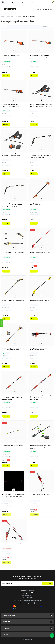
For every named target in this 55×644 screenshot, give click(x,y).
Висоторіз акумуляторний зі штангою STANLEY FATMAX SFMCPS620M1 (40, 301)
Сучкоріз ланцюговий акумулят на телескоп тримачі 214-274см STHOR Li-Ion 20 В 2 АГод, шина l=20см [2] (13, 205)
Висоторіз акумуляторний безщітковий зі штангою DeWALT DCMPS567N (13, 253)
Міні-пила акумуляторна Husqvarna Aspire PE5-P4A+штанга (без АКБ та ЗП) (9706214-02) (41, 106)
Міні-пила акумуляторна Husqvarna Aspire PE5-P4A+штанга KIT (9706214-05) (13, 155)
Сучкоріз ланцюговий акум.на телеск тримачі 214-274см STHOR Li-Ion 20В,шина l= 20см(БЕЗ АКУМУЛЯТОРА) (41, 156)
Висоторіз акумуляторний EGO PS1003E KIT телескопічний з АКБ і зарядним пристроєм (41, 447)
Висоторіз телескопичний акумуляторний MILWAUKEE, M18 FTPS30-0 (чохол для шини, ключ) (13, 496)
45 (4, 27)
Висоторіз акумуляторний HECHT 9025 (40, 252)
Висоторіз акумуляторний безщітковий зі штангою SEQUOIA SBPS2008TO (13, 349)
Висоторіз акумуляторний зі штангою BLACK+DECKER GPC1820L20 (40, 349)
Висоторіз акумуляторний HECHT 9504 (12, 544)
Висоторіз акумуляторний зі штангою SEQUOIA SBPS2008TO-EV (40, 204)
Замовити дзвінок (28, 603)
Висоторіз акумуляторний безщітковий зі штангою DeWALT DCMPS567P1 (13, 301)
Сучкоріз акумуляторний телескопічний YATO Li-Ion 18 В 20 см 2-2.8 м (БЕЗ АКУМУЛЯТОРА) (40, 398)
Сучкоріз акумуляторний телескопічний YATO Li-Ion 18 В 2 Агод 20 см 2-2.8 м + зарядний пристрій (13, 398)
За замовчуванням (47, 27)
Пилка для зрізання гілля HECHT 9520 (40, 494)
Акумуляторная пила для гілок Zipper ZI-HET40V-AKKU (13, 446)
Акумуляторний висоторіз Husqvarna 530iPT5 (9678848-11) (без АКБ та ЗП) (12, 105)
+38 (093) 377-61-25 (44, 9)
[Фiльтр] (1, 323)
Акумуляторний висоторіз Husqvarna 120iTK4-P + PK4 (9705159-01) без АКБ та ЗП (13, 56)
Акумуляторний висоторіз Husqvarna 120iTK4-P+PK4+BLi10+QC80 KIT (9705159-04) (40, 57)
